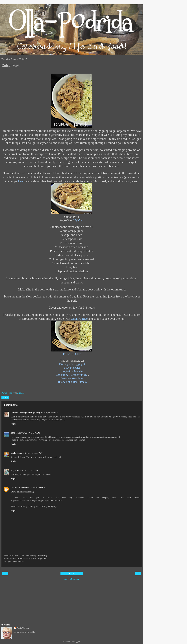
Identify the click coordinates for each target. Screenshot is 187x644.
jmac (13, 433)
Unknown (15, 488)
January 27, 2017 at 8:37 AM (28, 433)
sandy (13, 453)
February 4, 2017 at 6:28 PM (33, 488)
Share (5, 397)
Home (72, 573)
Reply (13, 424)
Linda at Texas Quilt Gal (21, 413)
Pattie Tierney (23, 628)
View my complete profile (24, 632)
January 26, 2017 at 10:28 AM (46, 413)
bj (12, 470)
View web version (72, 579)
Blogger (77, 641)
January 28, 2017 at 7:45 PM (26, 470)
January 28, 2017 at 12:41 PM (29, 453)
